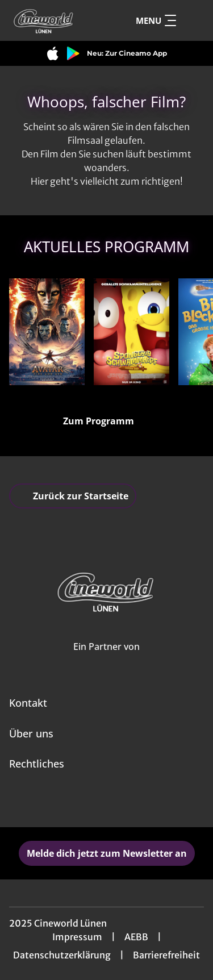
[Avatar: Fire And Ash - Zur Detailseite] (47, 332)
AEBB (136, 937)
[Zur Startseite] (50, 20)
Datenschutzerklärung (62, 955)
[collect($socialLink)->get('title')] (94, 802)
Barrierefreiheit (166, 955)
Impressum (77, 937)
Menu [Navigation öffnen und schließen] (156, 20)
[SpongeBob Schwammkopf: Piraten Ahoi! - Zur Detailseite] (131, 332)
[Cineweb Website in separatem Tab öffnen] (106, 659)
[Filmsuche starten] (193, 20)
